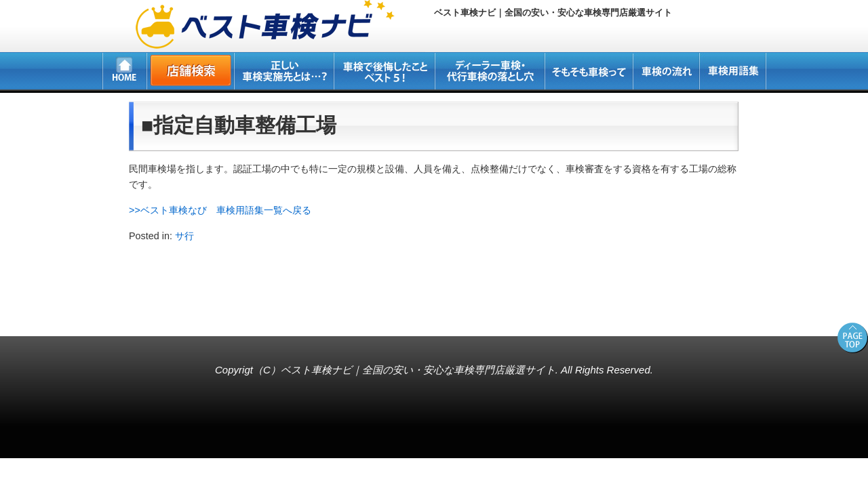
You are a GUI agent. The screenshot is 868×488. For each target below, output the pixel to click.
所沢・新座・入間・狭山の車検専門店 (92, 315)
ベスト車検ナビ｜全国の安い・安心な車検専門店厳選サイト (418, 370)
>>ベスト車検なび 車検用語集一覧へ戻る (220, 210)
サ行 (184, 236)
